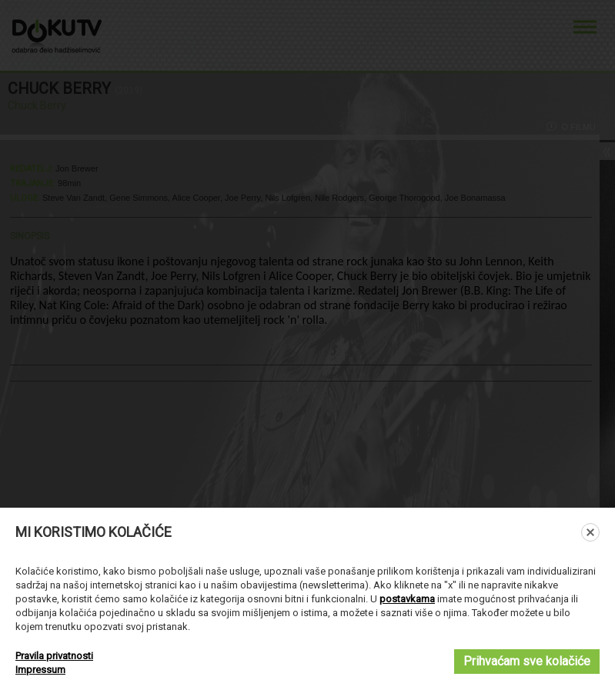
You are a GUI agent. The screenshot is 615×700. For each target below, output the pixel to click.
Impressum (40, 670)
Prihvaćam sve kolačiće (527, 661)
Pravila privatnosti (54, 656)
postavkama (407, 599)
